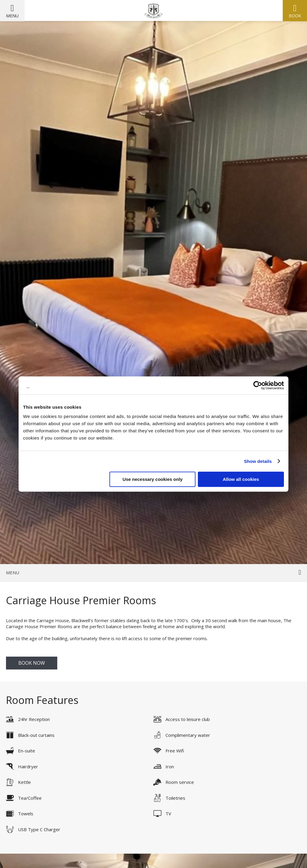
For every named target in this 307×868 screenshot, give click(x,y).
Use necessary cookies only (153, 479)
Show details (258, 461)
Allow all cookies (241, 479)
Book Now (32, 663)
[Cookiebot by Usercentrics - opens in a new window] (258, 385)
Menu (12, 16)
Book (295, 16)
